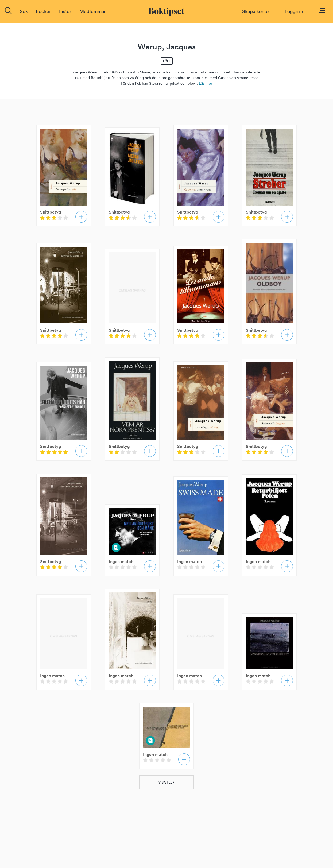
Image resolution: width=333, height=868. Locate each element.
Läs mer (206, 83)
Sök (24, 11)
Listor (65, 11)
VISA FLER (166, 782)
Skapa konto (255, 11)
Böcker (43, 11)
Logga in (294, 11)
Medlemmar (93, 11)
